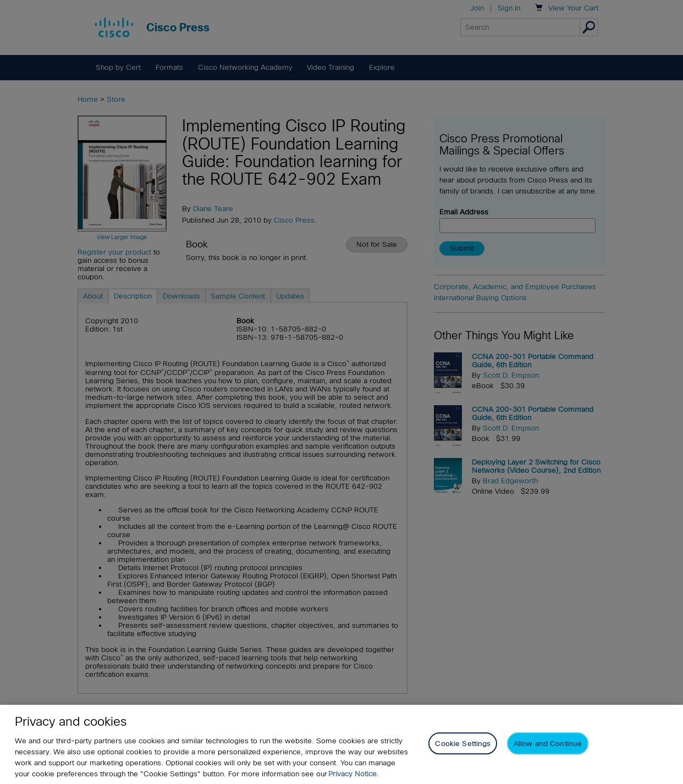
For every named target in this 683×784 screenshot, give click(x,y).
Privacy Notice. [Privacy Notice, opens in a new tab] (354, 774)
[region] (341, 744)
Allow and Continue (548, 744)
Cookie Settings (463, 744)
